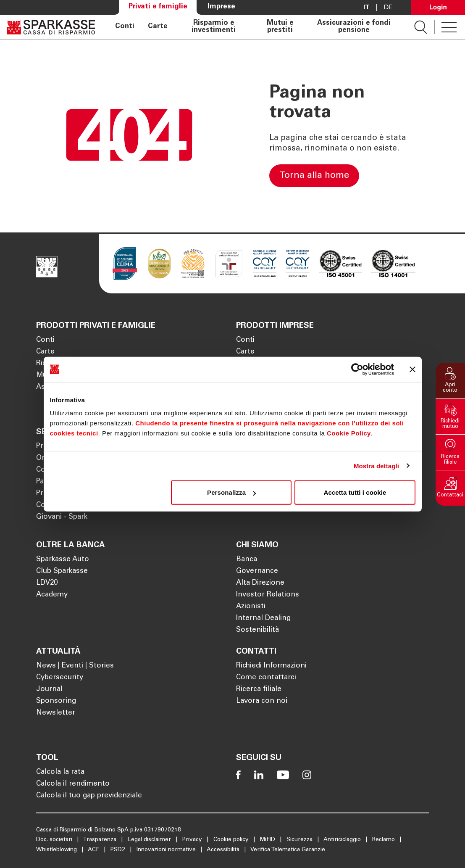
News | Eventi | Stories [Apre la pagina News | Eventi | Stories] (75, 666)
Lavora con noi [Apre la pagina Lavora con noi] (262, 701)
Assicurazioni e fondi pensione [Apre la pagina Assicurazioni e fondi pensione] (354, 27)
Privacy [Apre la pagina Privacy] (193, 840)
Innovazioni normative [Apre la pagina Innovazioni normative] (167, 850)
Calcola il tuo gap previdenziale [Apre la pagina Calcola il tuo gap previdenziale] (89, 796)
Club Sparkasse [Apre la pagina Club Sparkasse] (62, 571)
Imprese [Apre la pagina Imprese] (221, 7)
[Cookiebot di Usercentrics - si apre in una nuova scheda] (357, 369)
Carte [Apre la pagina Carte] (158, 27)
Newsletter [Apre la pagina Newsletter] (56, 713)
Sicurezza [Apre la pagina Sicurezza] (300, 840)
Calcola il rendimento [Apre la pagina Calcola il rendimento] (73, 784)
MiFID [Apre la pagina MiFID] (268, 840)
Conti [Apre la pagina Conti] (125, 27)
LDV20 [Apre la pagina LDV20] (47, 583)
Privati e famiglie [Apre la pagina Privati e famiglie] (158, 7)
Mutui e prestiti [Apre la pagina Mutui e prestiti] (280, 27)
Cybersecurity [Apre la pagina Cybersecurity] (60, 678)
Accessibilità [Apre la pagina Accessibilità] (224, 850)
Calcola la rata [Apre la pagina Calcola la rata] (60, 772)
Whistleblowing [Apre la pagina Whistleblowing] (57, 850)
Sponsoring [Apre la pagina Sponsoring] (56, 701)
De (388, 8)
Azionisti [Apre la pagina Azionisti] (251, 607)
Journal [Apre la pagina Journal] (49, 690)
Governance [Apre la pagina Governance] (257, 571)
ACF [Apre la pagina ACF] (94, 850)
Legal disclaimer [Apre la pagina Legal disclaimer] (150, 840)
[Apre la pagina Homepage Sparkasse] (51, 27)
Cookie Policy (349, 433)
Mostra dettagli (376, 466)
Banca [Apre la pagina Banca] (247, 560)
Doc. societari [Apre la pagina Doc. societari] (55, 840)
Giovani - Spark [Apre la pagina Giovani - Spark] (62, 517)
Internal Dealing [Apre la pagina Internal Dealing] (263, 619)
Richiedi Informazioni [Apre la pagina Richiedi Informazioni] (271, 666)
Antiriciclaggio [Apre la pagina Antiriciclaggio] (343, 840)
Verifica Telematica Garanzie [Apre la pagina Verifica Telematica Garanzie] (288, 850)
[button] (450, 381)
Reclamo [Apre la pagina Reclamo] (384, 840)
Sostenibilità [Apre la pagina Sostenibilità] (257, 630)
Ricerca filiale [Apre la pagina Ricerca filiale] (259, 690)
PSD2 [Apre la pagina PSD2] (119, 850)
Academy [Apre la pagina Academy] (52, 595)
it (366, 8)
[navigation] (255, 27)
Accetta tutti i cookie (355, 492)
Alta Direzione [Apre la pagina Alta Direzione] (260, 583)
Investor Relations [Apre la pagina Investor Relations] (268, 595)
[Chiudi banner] (412, 369)
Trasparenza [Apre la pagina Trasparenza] (100, 840)
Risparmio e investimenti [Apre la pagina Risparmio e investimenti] (214, 27)
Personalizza (231, 492)
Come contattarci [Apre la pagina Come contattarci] (266, 678)
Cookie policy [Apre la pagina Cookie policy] (232, 840)
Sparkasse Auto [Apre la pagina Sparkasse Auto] (63, 560)
